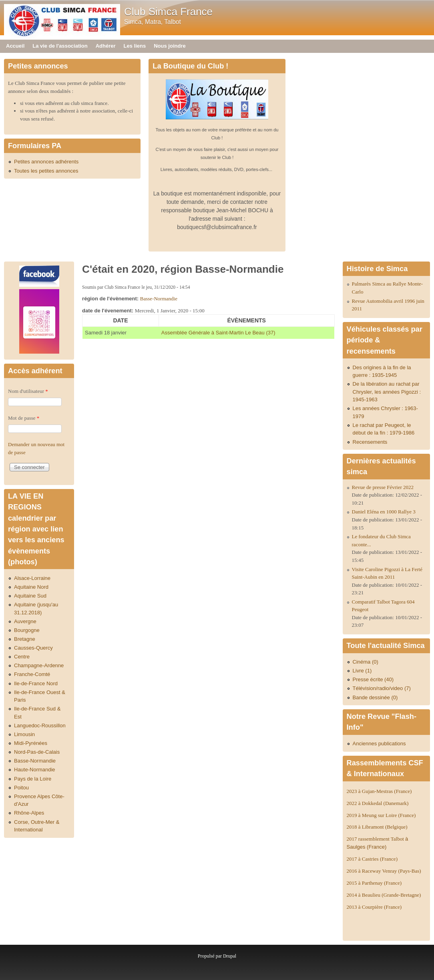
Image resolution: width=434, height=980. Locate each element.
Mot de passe (24, 418)
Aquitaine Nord (31, 587)
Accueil (15, 46)
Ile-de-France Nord (36, 683)
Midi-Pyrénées (31, 743)
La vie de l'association (60, 46)
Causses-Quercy (33, 648)
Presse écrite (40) (373, 679)
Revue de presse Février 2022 (383, 487)
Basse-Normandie (159, 299)
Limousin (24, 734)
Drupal (230, 956)
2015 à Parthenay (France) (374, 883)
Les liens (135, 46)
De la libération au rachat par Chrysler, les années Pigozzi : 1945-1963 (387, 392)
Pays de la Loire (33, 779)
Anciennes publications (379, 744)
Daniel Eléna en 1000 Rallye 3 (384, 512)
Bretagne (25, 639)
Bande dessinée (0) (375, 697)
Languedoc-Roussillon (40, 725)
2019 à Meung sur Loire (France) (381, 815)
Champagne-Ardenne (39, 665)
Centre (22, 657)
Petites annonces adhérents (46, 162)
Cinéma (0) (366, 662)
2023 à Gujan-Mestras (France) (379, 791)
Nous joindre (170, 46)
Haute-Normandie (35, 770)
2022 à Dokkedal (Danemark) (378, 803)
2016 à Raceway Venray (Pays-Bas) (384, 871)
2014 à (384, 895)
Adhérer (106, 46)
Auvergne (25, 621)
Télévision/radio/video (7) (382, 688)
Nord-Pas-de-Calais (37, 752)
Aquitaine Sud (30, 596)
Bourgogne (27, 630)
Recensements (370, 442)
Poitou (21, 788)
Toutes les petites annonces (46, 171)
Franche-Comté (32, 674)
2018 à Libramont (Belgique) (377, 827)
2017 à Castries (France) (372, 859)
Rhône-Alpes (29, 813)
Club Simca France (168, 12)
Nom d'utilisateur (28, 391)
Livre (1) (362, 671)
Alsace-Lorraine (32, 578)
